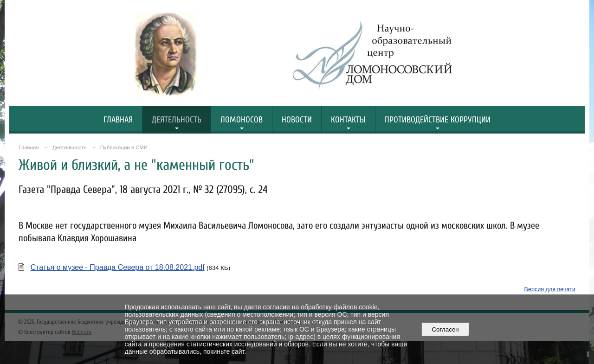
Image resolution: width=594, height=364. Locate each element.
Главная (118, 120)
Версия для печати (550, 289)
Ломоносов (242, 120)
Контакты (348, 120)
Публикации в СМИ (124, 147)
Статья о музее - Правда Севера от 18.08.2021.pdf (118, 267)
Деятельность (177, 120)
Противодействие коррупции (438, 120)
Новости (297, 120)
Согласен (445, 329)
